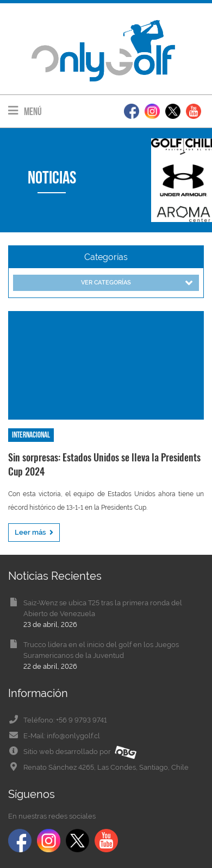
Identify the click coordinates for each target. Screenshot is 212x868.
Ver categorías (137, 283)
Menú (25, 111)
